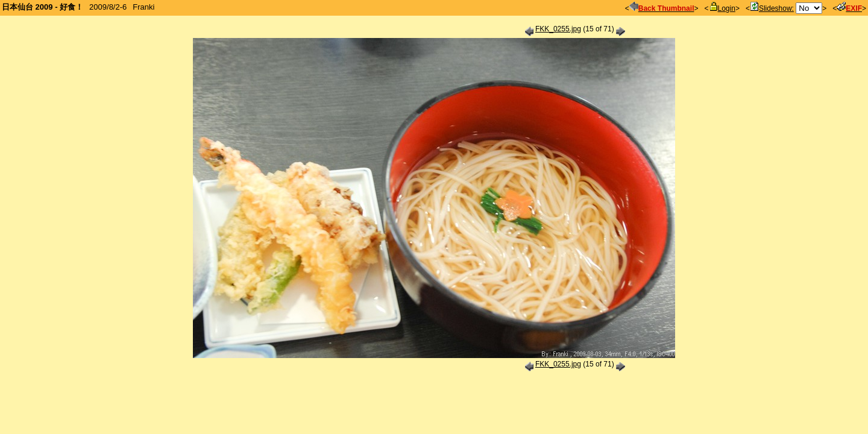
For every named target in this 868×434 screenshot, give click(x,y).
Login (722, 8)
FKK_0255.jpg (558, 29)
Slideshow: (772, 8)
